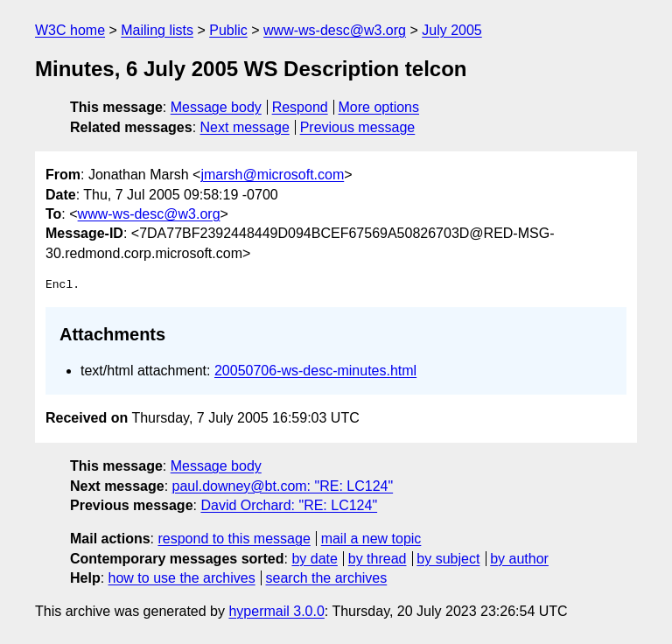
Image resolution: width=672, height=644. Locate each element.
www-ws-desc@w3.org (335, 30)
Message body (216, 107)
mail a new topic (371, 539)
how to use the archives (182, 578)
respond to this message (234, 539)
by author (519, 559)
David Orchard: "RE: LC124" (289, 505)
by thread (378, 559)
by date (314, 559)
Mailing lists (157, 30)
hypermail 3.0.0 (276, 611)
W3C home (70, 30)
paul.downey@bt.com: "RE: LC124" (283, 486)
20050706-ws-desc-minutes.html (315, 371)
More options (379, 107)
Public (228, 30)
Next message (245, 127)
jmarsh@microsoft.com (272, 175)
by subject (448, 559)
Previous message (358, 127)
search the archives (327, 578)
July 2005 (452, 30)
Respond (300, 107)
